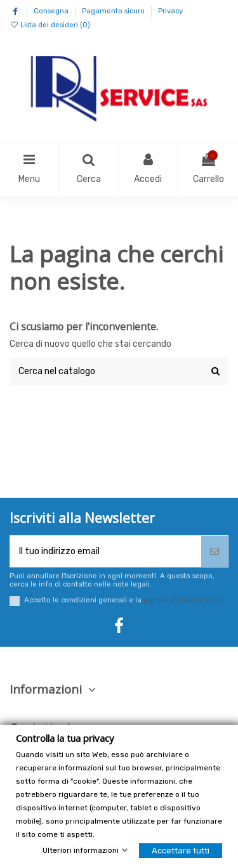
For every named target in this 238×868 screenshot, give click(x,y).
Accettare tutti (181, 851)
